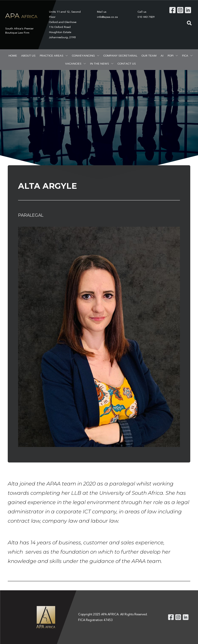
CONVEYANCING (83, 56)
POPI (171, 56)
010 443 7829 (146, 17)
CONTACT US (127, 64)
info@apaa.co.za (107, 17)
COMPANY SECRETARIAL (120, 56)
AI (162, 56)
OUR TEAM (149, 56)
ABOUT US (28, 56)
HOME (13, 56)
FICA (185, 56)
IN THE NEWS (100, 64)
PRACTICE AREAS (52, 56)
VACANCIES (73, 64)
